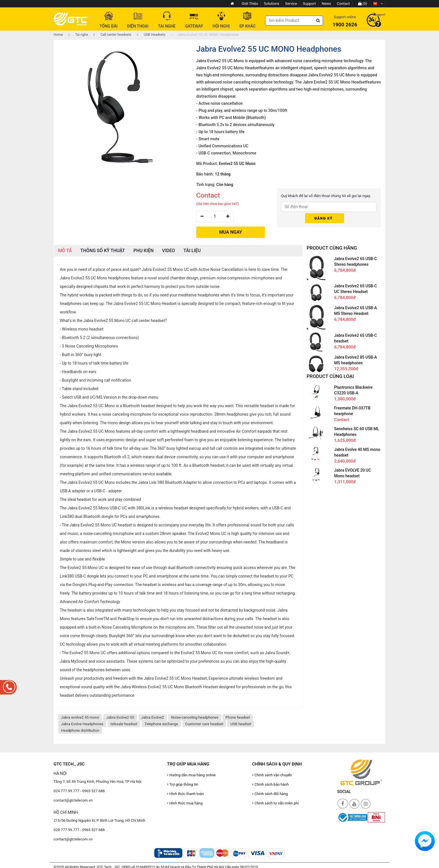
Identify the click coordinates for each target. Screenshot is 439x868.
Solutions (272, 4)
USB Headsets (151, 35)
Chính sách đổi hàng (270, 794)
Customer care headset (204, 724)
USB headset (241, 724)
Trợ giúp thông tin (182, 784)
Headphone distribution (80, 730)
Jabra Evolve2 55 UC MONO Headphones (205, 35)
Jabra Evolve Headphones (82, 724)
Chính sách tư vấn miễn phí (275, 803)
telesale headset (124, 724)
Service (291, 4)
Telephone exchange (161, 724)
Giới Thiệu (250, 4)
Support (309, 4)
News (327, 4)
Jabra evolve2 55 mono (80, 717)
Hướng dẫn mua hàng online (191, 775)
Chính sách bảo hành (270, 784)
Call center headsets (112, 35)
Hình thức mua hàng (185, 803)
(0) (363, 4)
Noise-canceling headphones (195, 717)
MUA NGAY (231, 232)
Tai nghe (78, 35)
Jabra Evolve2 (153, 717)
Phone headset (238, 717)
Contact (343, 4)
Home (58, 35)
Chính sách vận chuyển (272, 775)
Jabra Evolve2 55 (120, 717)
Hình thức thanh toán (185, 794)
